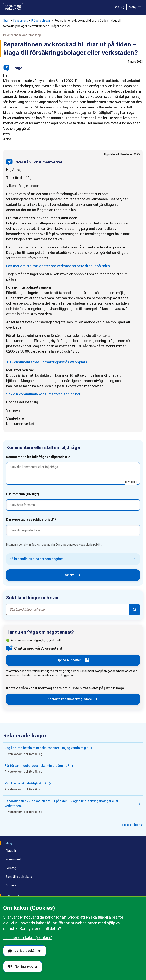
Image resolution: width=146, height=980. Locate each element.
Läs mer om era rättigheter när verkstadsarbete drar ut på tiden (58, 266)
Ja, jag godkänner (25, 951)
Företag (11, 868)
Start (6, 21)
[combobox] (68, 610)
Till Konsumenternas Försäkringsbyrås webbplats (47, 362)
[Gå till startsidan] (13, 7)
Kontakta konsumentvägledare (73, 699)
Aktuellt (11, 851)
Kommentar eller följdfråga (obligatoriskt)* (38, 457)
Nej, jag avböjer (23, 967)
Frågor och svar (41, 21)
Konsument (20, 21)
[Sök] (119, 7)
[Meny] (135, 7)
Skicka (73, 575)
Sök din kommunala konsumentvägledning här (43, 394)
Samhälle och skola (19, 877)
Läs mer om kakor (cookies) (28, 938)
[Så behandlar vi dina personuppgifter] (73, 559)
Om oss (11, 885)
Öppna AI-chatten (73, 660)
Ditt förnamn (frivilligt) (23, 494)
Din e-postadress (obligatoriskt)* (31, 520)
